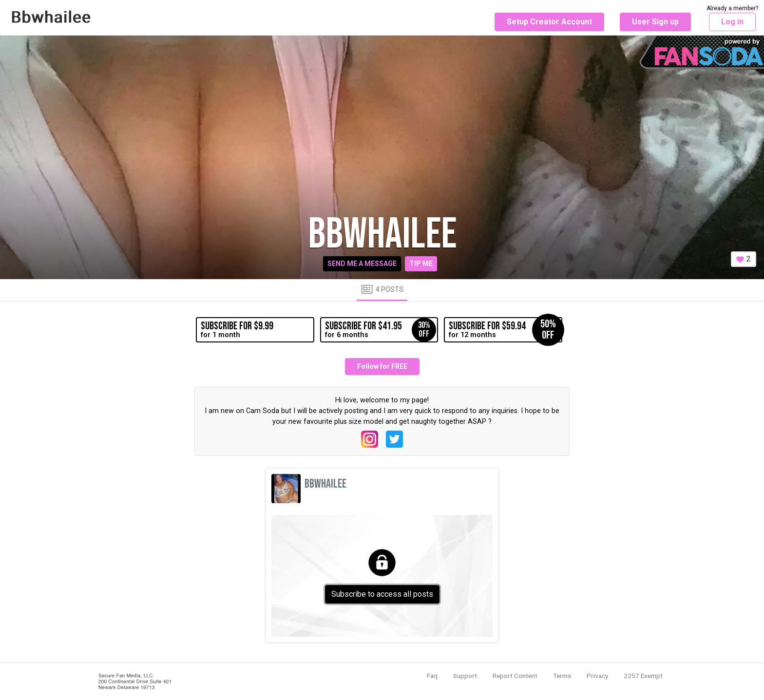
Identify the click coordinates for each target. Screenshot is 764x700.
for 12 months (505, 330)
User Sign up (655, 22)
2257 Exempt (643, 676)
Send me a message (362, 264)
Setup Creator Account (549, 22)
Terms (562, 676)
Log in (732, 22)
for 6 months (381, 330)
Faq (432, 676)
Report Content (515, 676)
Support (465, 676)
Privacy (597, 676)
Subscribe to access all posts (382, 594)
